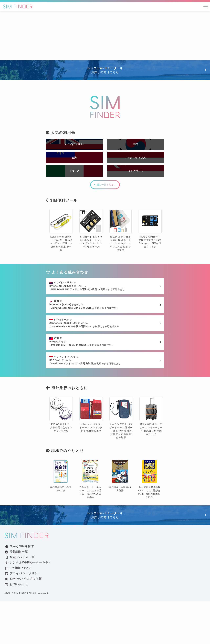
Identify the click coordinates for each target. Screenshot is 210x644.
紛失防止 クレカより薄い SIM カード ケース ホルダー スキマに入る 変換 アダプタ (121, 245)
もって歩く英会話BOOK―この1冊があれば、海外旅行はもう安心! (149, 522)
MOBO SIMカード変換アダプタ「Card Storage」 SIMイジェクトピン (150, 243)
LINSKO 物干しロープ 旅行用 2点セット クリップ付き (61, 457)
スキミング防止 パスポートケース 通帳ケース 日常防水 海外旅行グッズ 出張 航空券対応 (121, 461)
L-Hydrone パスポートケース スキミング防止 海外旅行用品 (91, 457)
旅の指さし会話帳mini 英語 (120, 519)
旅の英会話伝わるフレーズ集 (61, 519)
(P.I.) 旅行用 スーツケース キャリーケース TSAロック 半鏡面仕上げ (151, 459)
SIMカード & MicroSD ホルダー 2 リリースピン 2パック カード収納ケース (91, 243)
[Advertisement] (105, 36)
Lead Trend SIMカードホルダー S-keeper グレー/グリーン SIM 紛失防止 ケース (61, 245)
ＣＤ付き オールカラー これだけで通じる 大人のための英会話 (90, 522)
